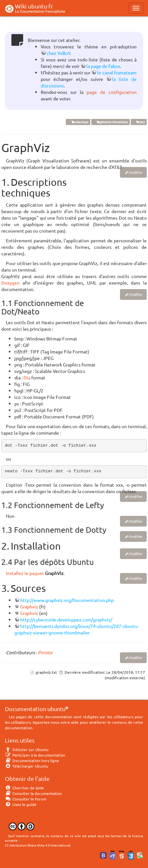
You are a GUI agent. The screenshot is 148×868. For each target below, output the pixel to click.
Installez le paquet (25, 573)
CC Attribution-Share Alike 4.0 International (38, 845)
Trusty (139, 122)
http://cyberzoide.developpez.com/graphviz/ (66, 619)
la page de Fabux (103, 66)
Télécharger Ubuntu (27, 766)
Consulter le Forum (26, 799)
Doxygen (10, 283)
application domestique (110, 122)
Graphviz (29, 606)
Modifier (136, 172)
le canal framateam (117, 72)
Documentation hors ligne (32, 760)
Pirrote (45, 652)
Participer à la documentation (35, 755)
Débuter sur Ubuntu (27, 749)
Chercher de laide (24, 788)
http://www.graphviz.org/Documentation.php (67, 600)
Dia (27, 377)
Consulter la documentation (33, 793)
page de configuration (112, 92)
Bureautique (78, 122)
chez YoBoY (58, 53)
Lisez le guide (21, 804)
